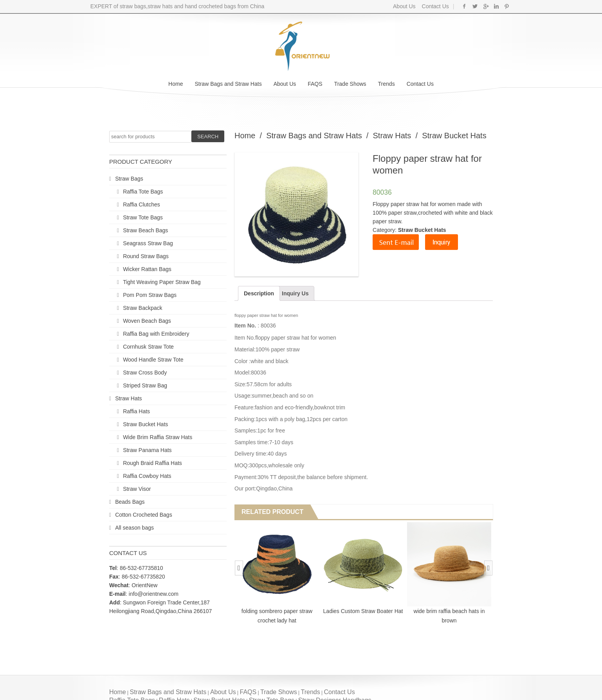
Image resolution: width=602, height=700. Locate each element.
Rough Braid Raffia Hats (152, 463)
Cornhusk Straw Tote (148, 347)
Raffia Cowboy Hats (147, 476)
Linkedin (496, 6)
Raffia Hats (136, 411)
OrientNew (144, 585)
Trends (387, 84)
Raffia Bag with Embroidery (156, 334)
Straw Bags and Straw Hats (228, 84)
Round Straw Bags (146, 256)
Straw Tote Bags (143, 217)
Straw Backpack (142, 308)
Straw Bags (129, 179)
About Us (404, 6)
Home (176, 84)
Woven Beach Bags (147, 321)
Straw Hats (128, 398)
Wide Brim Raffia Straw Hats (158, 437)
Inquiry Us (295, 293)
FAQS (315, 84)
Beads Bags (130, 502)
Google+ (486, 6)
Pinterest (507, 6)
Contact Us (435, 6)
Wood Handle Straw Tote (153, 360)
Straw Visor (137, 489)
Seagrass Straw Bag (148, 243)
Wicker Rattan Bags (147, 269)
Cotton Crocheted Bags (144, 515)
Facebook (464, 6)
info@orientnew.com (154, 594)
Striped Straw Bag (145, 385)
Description (259, 293)
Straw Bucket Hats (145, 424)
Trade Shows (350, 84)
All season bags (134, 528)
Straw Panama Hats (147, 450)
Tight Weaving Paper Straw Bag (162, 282)
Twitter (475, 6)
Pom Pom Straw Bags (150, 295)
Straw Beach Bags (145, 230)
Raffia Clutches (141, 204)
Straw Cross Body (145, 373)
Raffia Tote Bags (143, 192)
